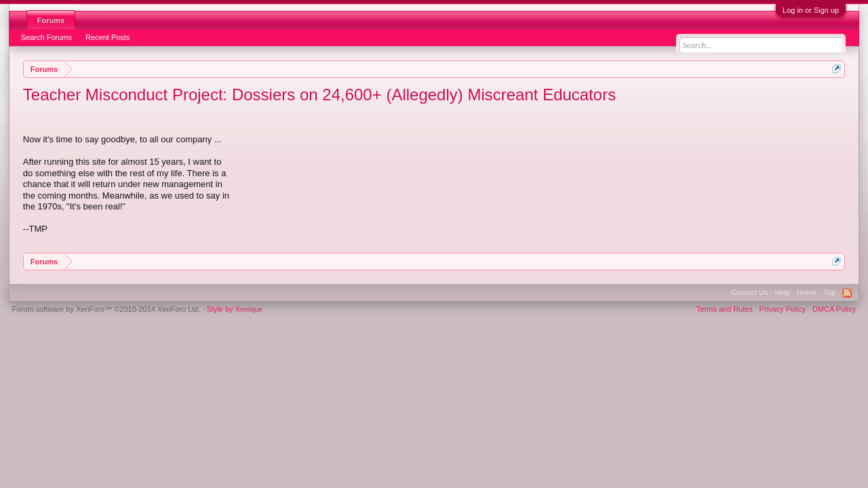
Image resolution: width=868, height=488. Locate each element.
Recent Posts (107, 37)
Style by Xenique (235, 309)
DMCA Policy (834, 309)
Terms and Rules (725, 309)
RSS (847, 293)
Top (829, 292)
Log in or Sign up (811, 10)
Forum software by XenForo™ (106, 309)
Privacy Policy (783, 309)
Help (782, 292)
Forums (51, 20)
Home (807, 292)
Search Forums (46, 37)
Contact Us (749, 292)
